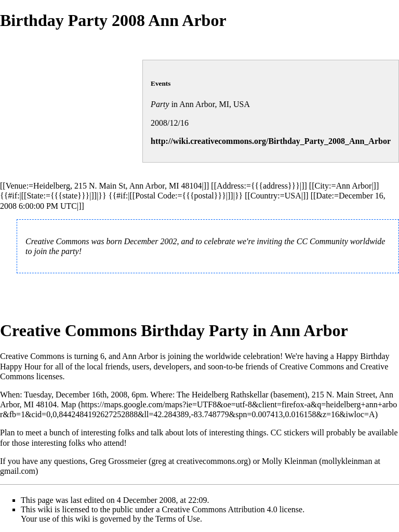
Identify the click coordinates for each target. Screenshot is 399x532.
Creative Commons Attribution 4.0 (220, 509)
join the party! (58, 251)
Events (161, 83)
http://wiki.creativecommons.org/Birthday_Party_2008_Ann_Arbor (271, 141)
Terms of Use (178, 519)
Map (68, 404)
